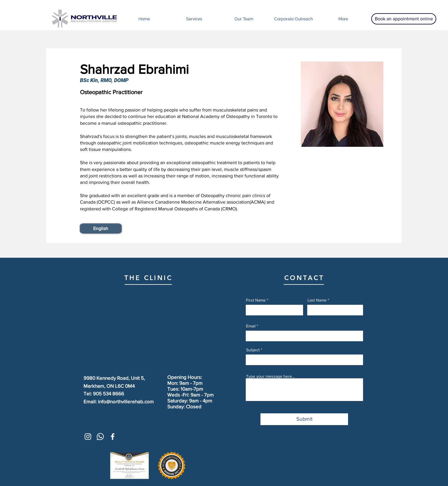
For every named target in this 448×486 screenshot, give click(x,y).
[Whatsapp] (100, 437)
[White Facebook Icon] (113, 437)
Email (251, 326)
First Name (256, 300)
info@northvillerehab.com (126, 401)
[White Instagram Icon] (88, 437)
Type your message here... (270, 376)
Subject (253, 350)
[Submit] (304, 419)
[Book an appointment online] (404, 19)
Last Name (317, 300)
